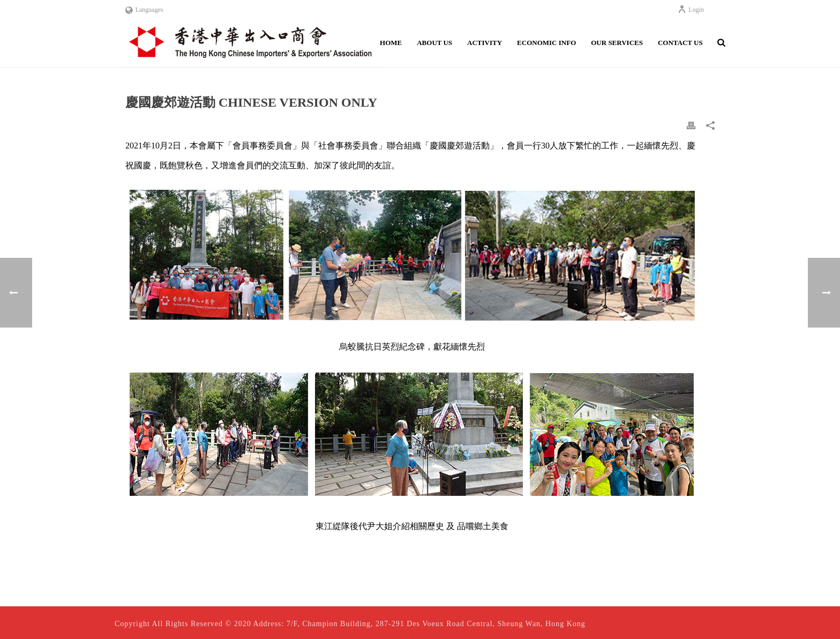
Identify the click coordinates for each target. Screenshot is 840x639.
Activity (485, 43)
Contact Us (680, 43)
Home (391, 43)
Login (691, 10)
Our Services (617, 43)
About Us (434, 43)
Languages (144, 10)
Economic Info (546, 43)
